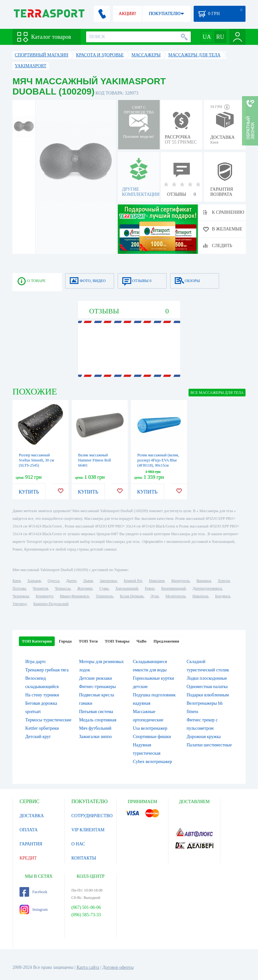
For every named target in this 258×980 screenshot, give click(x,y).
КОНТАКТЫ (84, 858)
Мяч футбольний (95, 728)
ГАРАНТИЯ (31, 844)
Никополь (200, 596)
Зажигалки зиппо (95, 737)
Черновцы (21, 596)
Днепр (71, 581)
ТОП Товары (117, 641)
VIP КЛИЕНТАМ (88, 830)
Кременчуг (44, 596)
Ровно (149, 588)
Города (65, 641)
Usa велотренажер (150, 728)
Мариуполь (181, 581)
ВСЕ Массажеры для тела (217, 393)
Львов (88, 581)
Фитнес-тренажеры (97, 687)
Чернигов (40, 588)
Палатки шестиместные (209, 745)
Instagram (34, 909)
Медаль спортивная (98, 720)
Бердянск (223, 596)
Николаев (157, 581)
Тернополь (104, 596)
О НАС (78, 844)
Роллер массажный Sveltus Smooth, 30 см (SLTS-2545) (36, 460)
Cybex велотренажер (153, 762)
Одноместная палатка (207, 687)
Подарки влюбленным (208, 695)
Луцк (155, 596)
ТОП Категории (37, 641)
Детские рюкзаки (96, 678)
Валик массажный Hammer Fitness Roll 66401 (95, 460)
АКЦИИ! (127, 14)
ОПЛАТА (29, 830)
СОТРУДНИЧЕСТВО (92, 816)
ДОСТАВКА (32, 816)
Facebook (33, 892)
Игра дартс (36, 662)
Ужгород (20, 604)
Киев (16, 581)
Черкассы (63, 588)
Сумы (104, 588)
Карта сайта (88, 967)
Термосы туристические (48, 720)
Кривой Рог (133, 581)
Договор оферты (118, 967)
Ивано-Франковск (74, 596)
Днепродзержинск (207, 588)
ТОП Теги (88, 641)
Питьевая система (96, 712)
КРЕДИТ (28, 858)
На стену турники (42, 695)
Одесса (53, 581)
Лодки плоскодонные (207, 678)
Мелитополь (176, 596)
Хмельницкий (127, 588)
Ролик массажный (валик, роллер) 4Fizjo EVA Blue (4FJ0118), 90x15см (158, 460)
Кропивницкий (173, 588)
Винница (204, 581)
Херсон (224, 581)
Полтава (19, 588)
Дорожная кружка (204, 737)
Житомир (85, 588)
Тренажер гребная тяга (47, 670)
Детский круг (38, 737)
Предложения (166, 641)
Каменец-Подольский (51, 604)
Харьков (34, 581)
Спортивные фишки (152, 737)
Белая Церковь (132, 596)
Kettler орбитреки (42, 728)
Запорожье (108, 581)
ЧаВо (141, 641)
